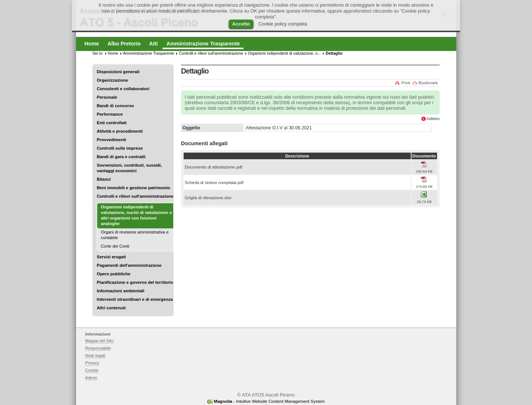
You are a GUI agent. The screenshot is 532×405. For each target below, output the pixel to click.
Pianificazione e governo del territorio (135, 282)
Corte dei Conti (115, 246)
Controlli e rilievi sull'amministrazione (135, 196)
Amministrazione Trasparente (149, 53)
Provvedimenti (111, 140)
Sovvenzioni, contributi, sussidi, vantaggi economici (129, 168)
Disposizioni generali (118, 72)
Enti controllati (112, 123)
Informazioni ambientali (121, 291)
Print (406, 83)
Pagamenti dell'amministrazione (129, 265)
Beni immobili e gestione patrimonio (134, 188)
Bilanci (104, 179)
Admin (91, 378)
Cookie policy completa (283, 24)
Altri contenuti (111, 308)
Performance (110, 114)
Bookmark (428, 83)
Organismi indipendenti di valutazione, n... (284, 53)
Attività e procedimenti (120, 131)
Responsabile (98, 348)
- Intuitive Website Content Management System (269, 401)
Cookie (92, 370)
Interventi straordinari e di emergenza (135, 299)
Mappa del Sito (100, 341)
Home (113, 53)
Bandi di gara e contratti (121, 157)
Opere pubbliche (114, 274)
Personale (107, 97)
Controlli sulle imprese (120, 148)
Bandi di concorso (115, 106)
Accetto (241, 24)
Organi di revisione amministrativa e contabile (135, 235)
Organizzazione (112, 80)
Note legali (96, 355)
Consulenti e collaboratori (123, 89)
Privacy (92, 363)
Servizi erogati (111, 257)
